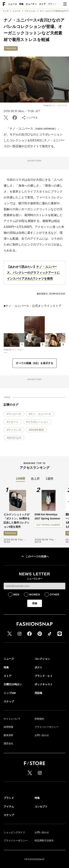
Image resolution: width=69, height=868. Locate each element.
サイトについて (12, 719)
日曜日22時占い (13, 684)
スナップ (9, 701)
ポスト (38, 667)
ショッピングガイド (14, 832)
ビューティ (31, 4)
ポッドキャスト (44, 684)
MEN (16, 594)
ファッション (30, 11)
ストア (42, 4)
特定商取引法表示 (44, 840)
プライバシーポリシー (47, 727)
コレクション (42, 659)
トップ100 (10, 693)
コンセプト (41, 807)
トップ (6, 11)
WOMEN (34, 594)
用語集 (38, 693)
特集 (21, 4)
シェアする (29, 118)
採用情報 (8, 727)
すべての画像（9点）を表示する (35, 363)
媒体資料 (8, 735)
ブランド (9, 798)
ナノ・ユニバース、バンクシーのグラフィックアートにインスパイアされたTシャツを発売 (33, 273)
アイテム (9, 807)
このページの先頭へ (35, 556)
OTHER (55, 594)
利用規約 (39, 719)
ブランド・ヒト (56, 4)
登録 (35, 603)
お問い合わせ (42, 735)
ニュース (13, 4)
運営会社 (8, 743)
